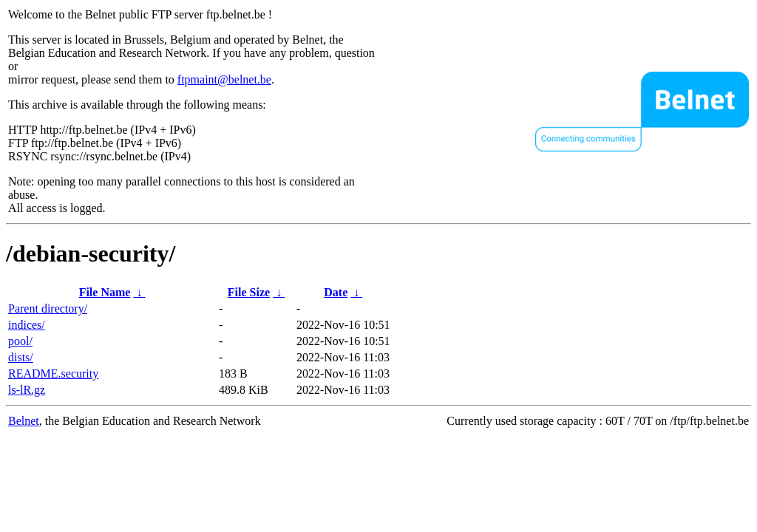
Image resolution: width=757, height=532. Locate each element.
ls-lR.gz (27, 390)
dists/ (21, 357)
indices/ (27, 325)
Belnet (24, 421)
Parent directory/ (48, 308)
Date (336, 292)
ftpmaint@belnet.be (224, 79)
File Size (249, 292)
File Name (105, 292)
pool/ (20, 341)
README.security (53, 374)
